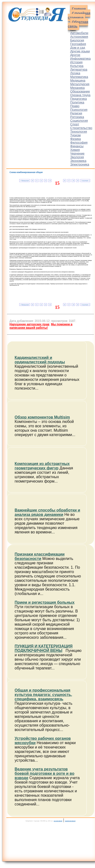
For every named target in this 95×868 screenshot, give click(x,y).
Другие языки (80, 51)
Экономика (78, 161)
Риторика (77, 117)
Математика (79, 77)
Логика (75, 73)
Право (75, 106)
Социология (79, 121)
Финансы (77, 146)
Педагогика (78, 99)
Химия (75, 150)
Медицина (78, 80)
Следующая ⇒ (85, 181)
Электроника (80, 164)
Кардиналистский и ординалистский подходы (40, 360)
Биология (77, 40)
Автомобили (79, 33)
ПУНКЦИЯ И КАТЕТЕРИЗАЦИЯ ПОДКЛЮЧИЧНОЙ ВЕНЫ (44, 648)
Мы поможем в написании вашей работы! (41, 326)
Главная (79, 9)
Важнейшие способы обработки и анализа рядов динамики (47, 512)
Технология (79, 132)
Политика (77, 102)
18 (73, 181)
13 (45, 181)
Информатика (80, 59)
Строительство (81, 128)
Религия (76, 113)
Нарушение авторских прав (29, 324)
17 (69, 181)
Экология (77, 157)
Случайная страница (79, 15)
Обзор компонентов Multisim (42, 417)
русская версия (58, 821)
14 (50, 181)
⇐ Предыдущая (24, 181)
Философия (79, 142)
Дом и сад (78, 48)
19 (78, 181)
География (78, 44)
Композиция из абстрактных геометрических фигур (42, 466)
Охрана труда (80, 95)
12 (41, 181)
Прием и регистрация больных (45, 602)
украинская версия (70, 821)
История (76, 62)
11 (37, 181)
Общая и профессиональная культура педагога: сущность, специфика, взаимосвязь (43, 695)
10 (33, 181)
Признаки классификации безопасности (40, 556)
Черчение (77, 153)
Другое (75, 55)
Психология (79, 110)
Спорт (75, 124)
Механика (77, 88)
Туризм (75, 135)
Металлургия (80, 84)
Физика (76, 139)
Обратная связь (78, 24)
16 (64, 181)
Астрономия (79, 37)
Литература (79, 69)
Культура (77, 66)
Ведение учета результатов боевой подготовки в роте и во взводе (44, 773)
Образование (80, 91)
